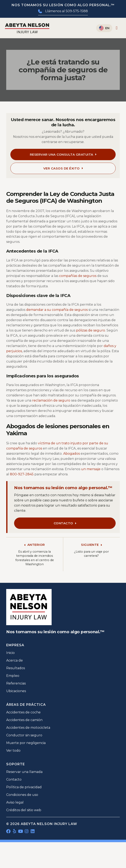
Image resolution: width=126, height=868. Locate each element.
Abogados (71, 454)
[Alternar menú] (117, 28)
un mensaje (91, 469)
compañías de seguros (78, 276)
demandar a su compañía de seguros (57, 310)
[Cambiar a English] (104, 28)
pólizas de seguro (91, 330)
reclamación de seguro (51, 400)
